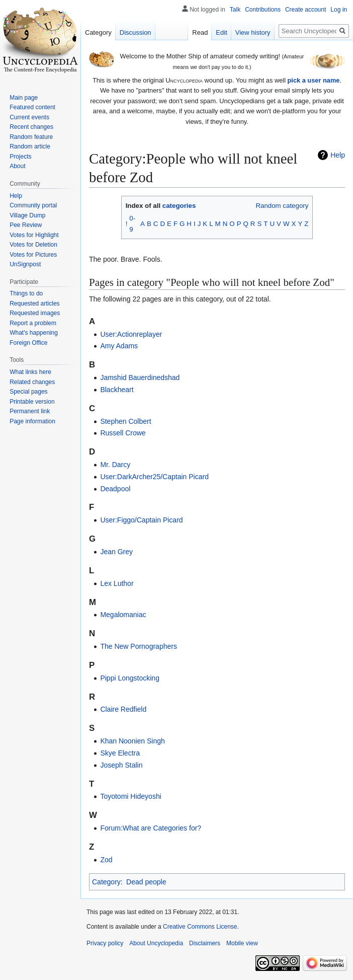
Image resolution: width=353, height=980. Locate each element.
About (17, 166)
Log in (339, 10)
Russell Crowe (123, 433)
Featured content (32, 107)
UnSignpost (25, 264)
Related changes (32, 382)
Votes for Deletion (33, 245)
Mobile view (242, 943)
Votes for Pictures (33, 255)
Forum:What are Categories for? (151, 828)
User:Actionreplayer (131, 334)
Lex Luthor (117, 583)
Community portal (33, 205)
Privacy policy (105, 943)
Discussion (136, 32)
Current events (29, 117)
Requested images (35, 313)
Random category (282, 206)
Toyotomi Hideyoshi (130, 796)
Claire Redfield (123, 709)
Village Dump (27, 215)
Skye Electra (120, 753)
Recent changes (31, 127)
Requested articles (34, 304)
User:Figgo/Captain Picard (141, 520)
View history (253, 32)
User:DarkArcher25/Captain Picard (154, 477)
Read (200, 32)
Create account (305, 10)
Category (106, 882)
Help (338, 155)
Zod (106, 860)
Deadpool (115, 489)
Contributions (263, 10)
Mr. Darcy (115, 465)
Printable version (32, 402)
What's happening (34, 333)
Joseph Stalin (121, 765)
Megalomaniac (123, 615)
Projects (20, 157)
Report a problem (33, 323)
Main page (24, 98)
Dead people (146, 882)
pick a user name (314, 80)
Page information (32, 421)
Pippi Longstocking (130, 678)
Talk (235, 10)
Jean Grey (116, 552)
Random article (30, 146)
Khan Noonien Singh (132, 741)
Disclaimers (205, 943)
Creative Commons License (200, 927)
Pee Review (26, 225)
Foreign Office (28, 343)
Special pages (28, 392)
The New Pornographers (139, 646)
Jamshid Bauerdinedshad (140, 378)
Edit (221, 32)
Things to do (26, 293)
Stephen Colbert (125, 421)
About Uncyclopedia (156, 943)
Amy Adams (119, 346)
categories (179, 206)
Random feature (31, 137)
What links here (30, 372)
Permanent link (30, 411)
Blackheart (117, 390)
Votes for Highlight (34, 235)
